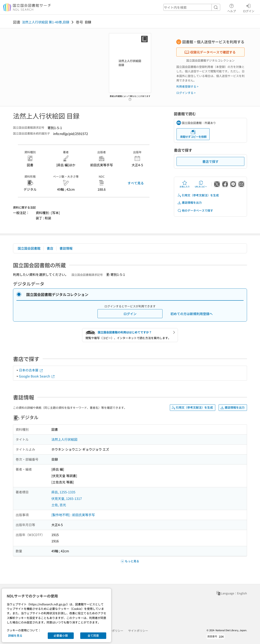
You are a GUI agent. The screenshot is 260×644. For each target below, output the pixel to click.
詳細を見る (15, 635)
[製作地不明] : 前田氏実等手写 (73, 515)
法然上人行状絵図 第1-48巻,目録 (46, 22)
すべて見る (136, 183)
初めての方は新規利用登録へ (192, 314)
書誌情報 (66, 248)
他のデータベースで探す (195, 210)
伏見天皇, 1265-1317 (67, 498)
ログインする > (186, 93)
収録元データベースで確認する (210, 52)
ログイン (249, 8)
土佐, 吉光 (59, 505)
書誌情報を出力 (190, 203)
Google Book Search (37, 376)
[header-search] (192, 7)
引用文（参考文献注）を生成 (198, 195)
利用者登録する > (187, 86)
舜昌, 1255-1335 (63, 492)
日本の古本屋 (31, 370)
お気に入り (185, 184)
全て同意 (93, 635)
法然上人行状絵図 (64, 439)
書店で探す (210, 161)
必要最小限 (61, 635)
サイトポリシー (138, 631)
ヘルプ (232, 8)
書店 (50, 248)
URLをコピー (201, 184)
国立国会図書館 (29, 248)
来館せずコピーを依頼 (193, 134)
